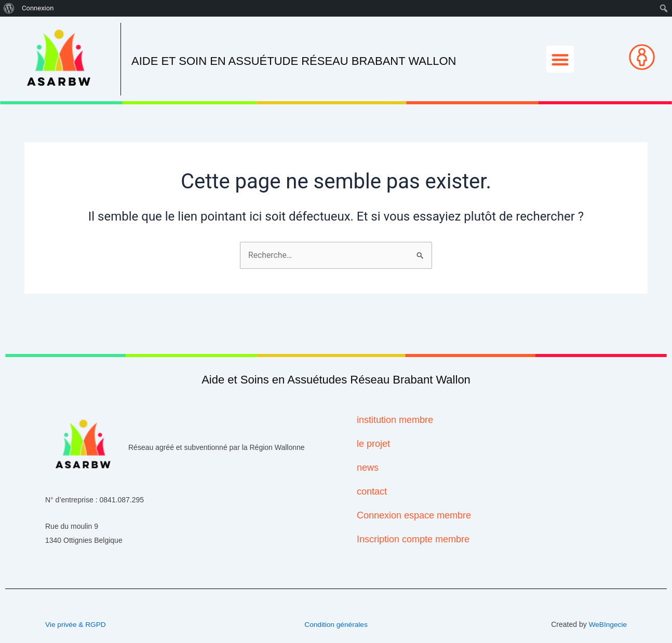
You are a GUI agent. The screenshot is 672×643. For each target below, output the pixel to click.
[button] (560, 59)
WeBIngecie (607, 624)
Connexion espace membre (414, 516)
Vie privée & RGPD (76, 624)
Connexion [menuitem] (38, 8)
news (368, 468)
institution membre (395, 420)
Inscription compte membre (413, 540)
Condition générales (336, 624)
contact (372, 492)
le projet (373, 444)
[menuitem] (9, 8)
